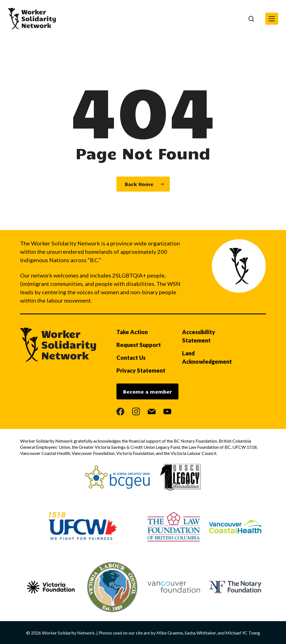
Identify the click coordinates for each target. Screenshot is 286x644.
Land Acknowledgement (207, 357)
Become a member (147, 392)
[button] (272, 19)
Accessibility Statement (199, 336)
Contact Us (131, 358)
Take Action (132, 332)
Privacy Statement (141, 370)
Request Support (139, 345)
